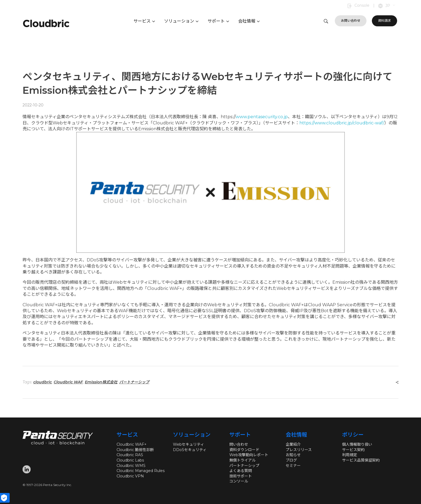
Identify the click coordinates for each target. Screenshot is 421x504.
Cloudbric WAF (68, 382)
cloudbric (43, 382)
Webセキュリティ (188, 444)
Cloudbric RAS (130, 455)
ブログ (291, 460)
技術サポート (241, 476)
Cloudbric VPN (130, 476)
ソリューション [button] (181, 21)
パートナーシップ (134, 382)
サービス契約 (353, 450)
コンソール (239, 481)
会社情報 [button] (249, 21)
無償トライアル (242, 460)
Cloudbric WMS (131, 466)
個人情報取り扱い (357, 444)
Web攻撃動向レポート (249, 455)
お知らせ (293, 455)
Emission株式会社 (101, 382)
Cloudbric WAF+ (132, 444)
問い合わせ (239, 444)
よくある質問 (241, 471)
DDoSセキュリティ (190, 450)
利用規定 (350, 455)
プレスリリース (299, 450)
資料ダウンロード (244, 450)
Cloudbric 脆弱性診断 (135, 450)
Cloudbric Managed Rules (141, 471)
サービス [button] (144, 21)
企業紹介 (293, 444)
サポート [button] (218, 21)
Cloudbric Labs (130, 460)
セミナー (293, 466)
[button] (391, 6)
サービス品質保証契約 (361, 460)
